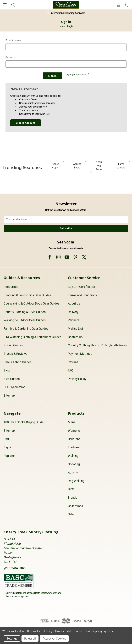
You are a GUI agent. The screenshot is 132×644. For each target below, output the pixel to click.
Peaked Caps (55, 166)
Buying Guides (13, 345)
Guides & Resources (22, 278)
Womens (74, 431)
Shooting (74, 464)
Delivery (73, 312)
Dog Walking (76, 481)
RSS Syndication (14, 387)
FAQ (71, 370)
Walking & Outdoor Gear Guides (25, 320)
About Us (74, 304)
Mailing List (75, 329)
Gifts (71, 489)
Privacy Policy (77, 379)
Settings (12, 638)
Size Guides (12, 379)
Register (9, 456)
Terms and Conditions (82, 295)
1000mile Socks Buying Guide (24, 422)
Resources (11, 287)
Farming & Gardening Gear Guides (26, 329)
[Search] (13, 5)
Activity (73, 472)
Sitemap (9, 396)
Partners (74, 320)
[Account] (119, 5)
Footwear (74, 447)
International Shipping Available (68, 13)
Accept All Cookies (54, 638)
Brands (73, 498)
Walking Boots (77, 166)
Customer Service (84, 278)
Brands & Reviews (16, 354)
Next (128, 13)
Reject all (30, 638)
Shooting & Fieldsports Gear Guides (27, 295)
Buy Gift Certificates (81, 287)
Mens (72, 422)
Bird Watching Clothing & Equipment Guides (33, 337)
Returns (73, 362)
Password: (11, 57)
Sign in (8, 447)
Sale (71, 514)
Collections (75, 506)
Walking (73, 456)
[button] (55, 168)
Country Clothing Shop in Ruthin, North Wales (97, 345)
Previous (4, 13)
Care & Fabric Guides (18, 362)
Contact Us (75, 337)
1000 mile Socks (99, 166)
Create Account (26, 123)
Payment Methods (80, 354)
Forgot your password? (77, 74)
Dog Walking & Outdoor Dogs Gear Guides (32, 304)
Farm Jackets (121, 166)
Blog (7, 370)
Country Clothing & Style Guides (25, 312)
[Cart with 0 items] (126, 5)
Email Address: (14, 40)
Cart (6, 439)
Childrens (74, 439)
